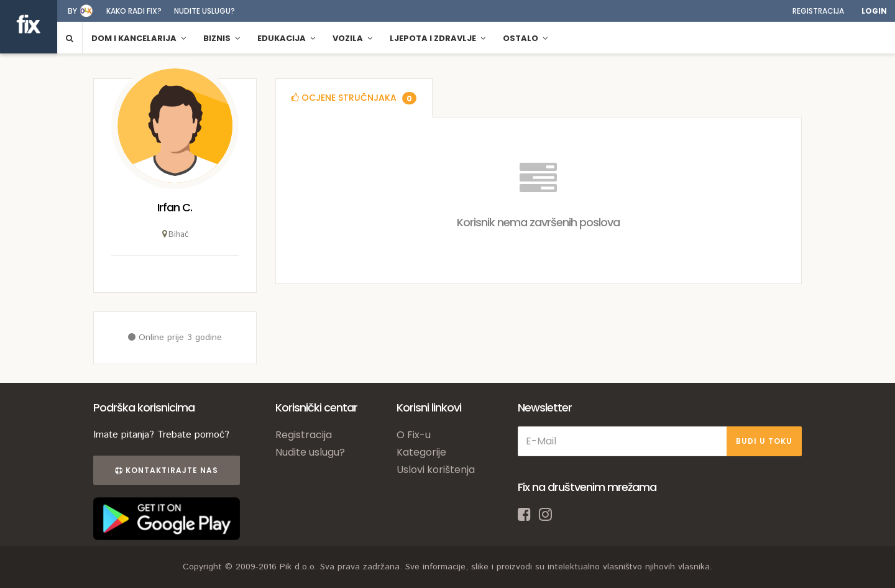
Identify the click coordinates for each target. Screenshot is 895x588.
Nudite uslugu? (204, 11)
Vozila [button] (352, 38)
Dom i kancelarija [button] (139, 38)
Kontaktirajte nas (167, 470)
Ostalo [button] (525, 38)
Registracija (818, 11)
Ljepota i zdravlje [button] (438, 38)
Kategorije (421, 452)
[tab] (354, 98)
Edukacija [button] (286, 38)
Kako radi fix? (134, 11)
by (72, 11)
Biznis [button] (222, 38)
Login (874, 11)
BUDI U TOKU (764, 441)
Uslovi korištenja (436, 470)
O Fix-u (414, 435)
